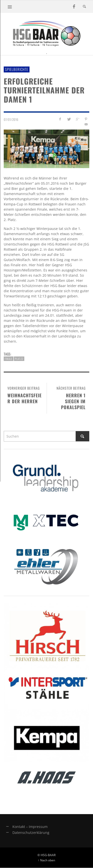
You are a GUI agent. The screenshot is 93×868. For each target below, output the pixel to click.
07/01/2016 (11, 119)
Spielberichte (17, 69)
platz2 (19, 359)
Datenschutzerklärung (31, 833)
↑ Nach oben (46, 860)
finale (9, 359)
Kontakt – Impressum (30, 827)
